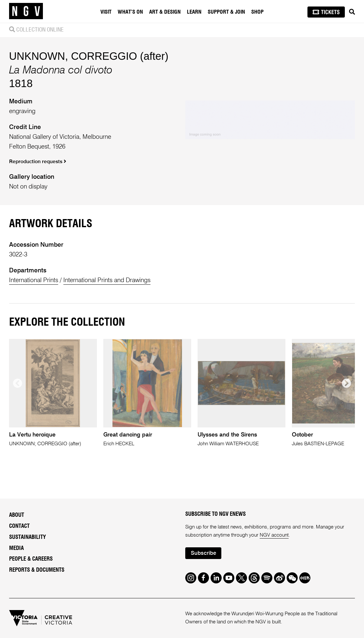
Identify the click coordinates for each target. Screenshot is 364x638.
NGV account (274, 535)
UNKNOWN (37, 56)
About (17, 515)
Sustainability (27, 537)
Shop (257, 12)
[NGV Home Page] (26, 11)
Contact (19, 526)
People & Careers (31, 559)
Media (16, 548)
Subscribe (203, 553)
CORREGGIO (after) (120, 56)
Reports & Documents (37, 570)
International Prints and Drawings (107, 280)
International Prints (34, 280)
